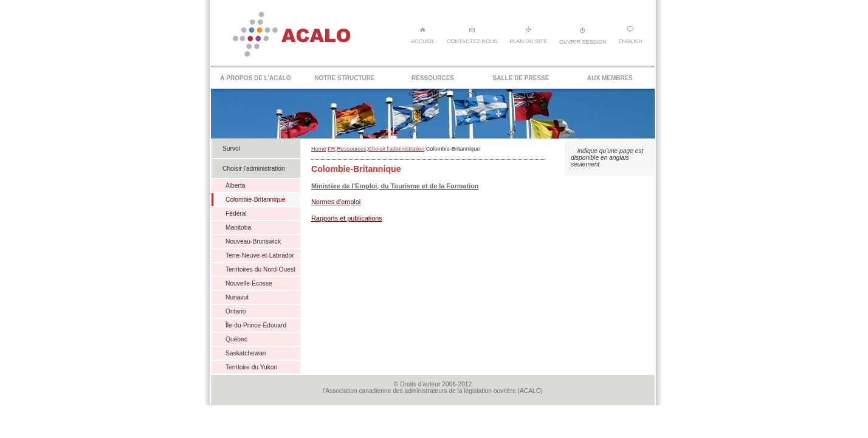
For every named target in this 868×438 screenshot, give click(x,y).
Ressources (433, 78)
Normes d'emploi (336, 202)
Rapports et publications (347, 218)
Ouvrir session (583, 36)
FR (331, 149)
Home (319, 149)
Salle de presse (521, 78)
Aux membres (610, 78)
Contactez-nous (472, 35)
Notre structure (344, 78)
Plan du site (528, 35)
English (630, 35)
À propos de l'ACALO (255, 78)
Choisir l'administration (396, 149)
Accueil (423, 35)
